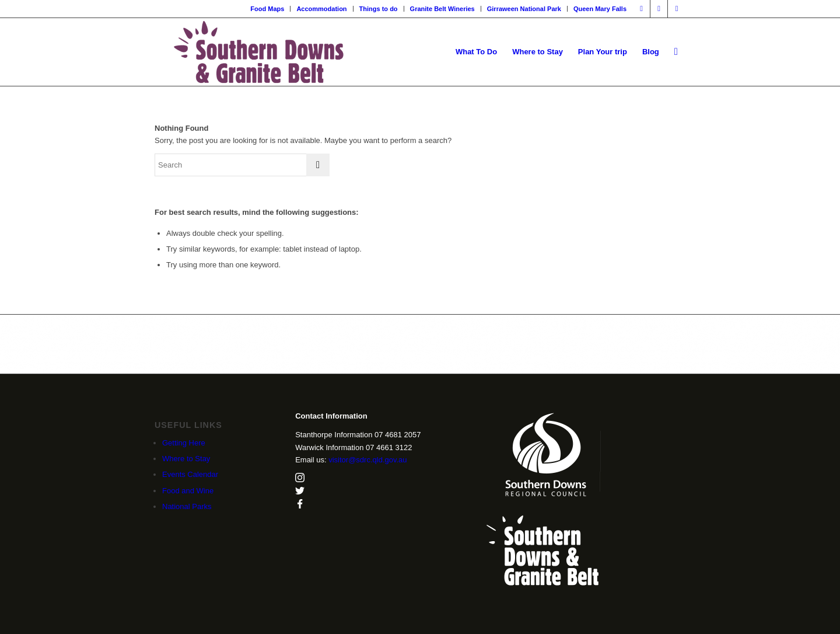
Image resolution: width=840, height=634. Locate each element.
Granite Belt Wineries (442, 9)
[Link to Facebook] (641, 9)
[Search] (676, 52)
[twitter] (300, 492)
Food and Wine (188, 491)
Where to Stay (186, 459)
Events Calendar (190, 474)
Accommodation (321, 9)
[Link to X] (677, 9)
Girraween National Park (524, 9)
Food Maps (267, 9)
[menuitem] (267, 9)
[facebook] (300, 506)
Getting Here (184, 443)
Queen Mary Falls (600, 9)
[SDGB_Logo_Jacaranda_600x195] (259, 52)
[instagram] (300, 480)
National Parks (187, 506)
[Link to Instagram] (659, 9)
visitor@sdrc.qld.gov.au (367, 460)
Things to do (379, 9)
